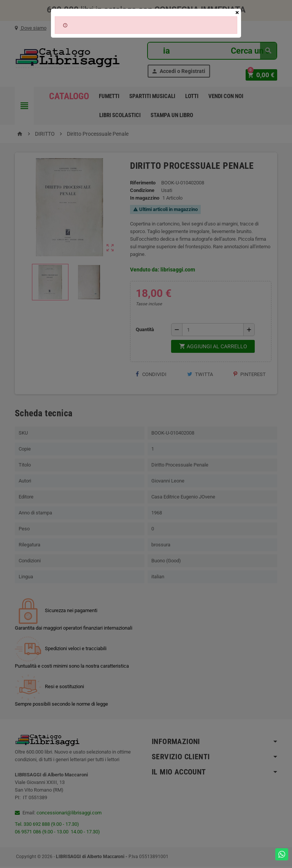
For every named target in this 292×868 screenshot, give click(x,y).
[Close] (237, 13)
